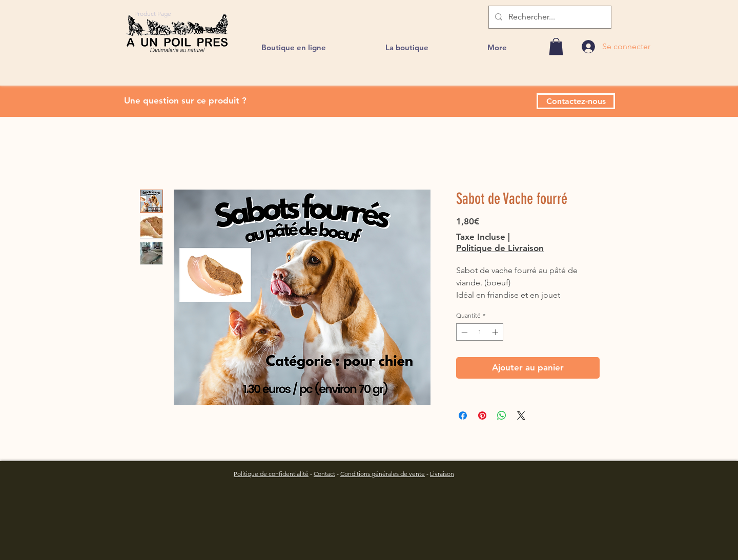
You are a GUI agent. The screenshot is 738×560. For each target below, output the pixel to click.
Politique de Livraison (500, 248)
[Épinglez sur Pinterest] (482, 416)
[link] (556, 46)
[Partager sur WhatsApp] (502, 416)
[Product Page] (153, 13)
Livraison (442, 474)
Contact (324, 474)
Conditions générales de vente (383, 474)
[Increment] (496, 332)
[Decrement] (463, 332)
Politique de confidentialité (271, 474)
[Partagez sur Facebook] (463, 416)
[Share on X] (521, 416)
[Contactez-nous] (576, 101)
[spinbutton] (480, 332)
